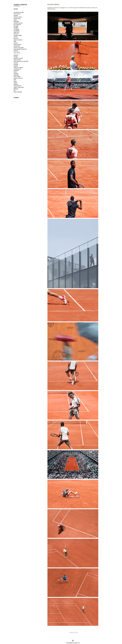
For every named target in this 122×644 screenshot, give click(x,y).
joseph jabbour (20, 5)
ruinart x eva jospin (19, 48)
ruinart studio (17, 18)
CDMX (15, 83)
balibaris (16, 84)
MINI (15, 41)
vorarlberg (16, 29)
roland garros (17, 54)
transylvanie (17, 46)
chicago (16, 57)
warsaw (16, 43)
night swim (16, 32)
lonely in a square (18, 67)
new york (16, 34)
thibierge (16, 89)
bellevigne (16, 22)
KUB (15, 80)
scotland (16, 74)
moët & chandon (18, 40)
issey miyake (17, 77)
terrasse (16, 63)
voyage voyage (18, 35)
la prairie (16, 64)
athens (15, 20)
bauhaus (16, 55)
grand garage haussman (20, 49)
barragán (16, 26)
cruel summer (17, 60)
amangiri (16, 28)
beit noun (16, 38)
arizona (16, 37)
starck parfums (18, 86)
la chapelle (16, 31)
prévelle (16, 15)
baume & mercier (18, 78)
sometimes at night (19, 12)
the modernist (17, 25)
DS (14, 90)
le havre (16, 51)
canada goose (17, 69)
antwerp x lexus (18, 17)
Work (16, 9)
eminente (16, 70)
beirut (15, 81)
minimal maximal (18, 23)
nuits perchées (17, 44)
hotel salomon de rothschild (21, 61)
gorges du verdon (18, 58)
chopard (16, 66)
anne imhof (17, 52)
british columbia (18, 92)
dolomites (16, 75)
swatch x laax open (19, 87)
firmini (15, 72)
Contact (16, 98)
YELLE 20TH (17, 14)
